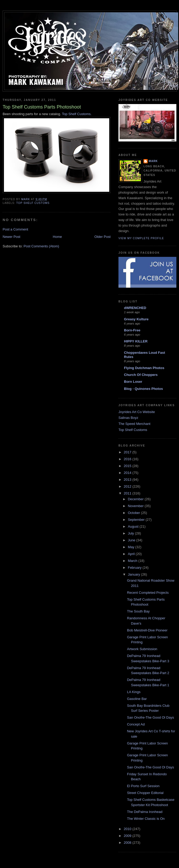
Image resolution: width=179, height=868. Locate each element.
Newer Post (11, 237)
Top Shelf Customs (133, 430)
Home (58, 237)
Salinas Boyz (128, 418)
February (135, 568)
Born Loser (133, 382)
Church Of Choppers (141, 375)
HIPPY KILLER (136, 341)
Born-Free (132, 330)
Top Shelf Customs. (77, 114)
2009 (128, 836)
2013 (128, 480)
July (131, 533)
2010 (128, 829)
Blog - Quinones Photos (143, 389)
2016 (128, 459)
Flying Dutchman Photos (144, 368)
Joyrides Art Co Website (137, 412)
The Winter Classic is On (146, 819)
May (132, 547)
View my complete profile (141, 238)
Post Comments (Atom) (41, 246)
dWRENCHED (135, 308)
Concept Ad (136, 724)
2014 (128, 473)
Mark (153, 161)
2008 (128, 843)
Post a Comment (15, 229)
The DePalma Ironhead (145, 812)
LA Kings (134, 692)
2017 (128, 452)
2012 (128, 486)
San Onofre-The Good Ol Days (150, 717)
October (135, 513)
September (137, 520)
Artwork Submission (142, 649)
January (135, 574)
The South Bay (138, 611)
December (136, 499)
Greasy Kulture (136, 319)
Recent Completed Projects (148, 593)
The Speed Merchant (134, 424)
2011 (128, 493)
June (132, 540)
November (136, 506)
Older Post (103, 237)
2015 (128, 466)
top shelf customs (33, 203)
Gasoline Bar (137, 699)
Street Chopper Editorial (145, 793)
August (134, 526)
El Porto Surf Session (143, 786)
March (133, 561)
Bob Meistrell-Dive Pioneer (147, 630)
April (132, 554)
